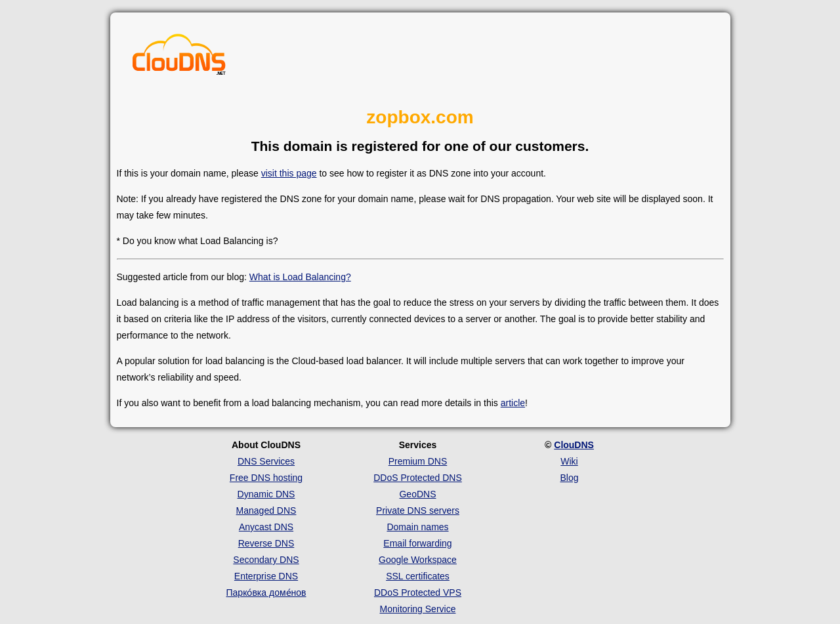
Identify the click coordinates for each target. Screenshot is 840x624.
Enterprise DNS (266, 576)
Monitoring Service (418, 609)
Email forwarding (417, 543)
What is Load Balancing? (300, 277)
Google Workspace (418, 560)
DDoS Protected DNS (418, 478)
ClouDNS (574, 445)
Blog (569, 478)
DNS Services (266, 461)
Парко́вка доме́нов (266, 593)
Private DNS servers (418, 510)
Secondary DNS (266, 560)
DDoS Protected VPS (418, 593)
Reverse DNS (266, 543)
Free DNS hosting (266, 478)
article (513, 403)
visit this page (289, 173)
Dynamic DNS (266, 494)
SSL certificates (418, 576)
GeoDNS (417, 494)
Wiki (569, 461)
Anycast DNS (266, 527)
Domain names (417, 527)
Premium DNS (418, 461)
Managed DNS (266, 510)
